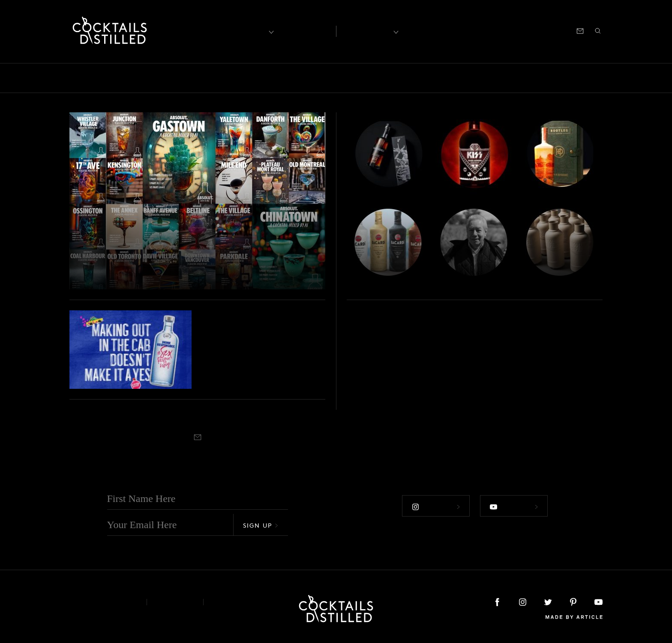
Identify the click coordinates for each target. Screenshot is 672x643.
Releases (522, 78)
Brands (156, 78)
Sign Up (261, 525)
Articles (304, 30)
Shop (497, 30)
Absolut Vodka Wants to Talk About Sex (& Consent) (264, 354)
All (65, 78)
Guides (316, 78)
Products (440, 78)
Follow (436, 507)
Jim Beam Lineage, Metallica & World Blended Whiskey (450, 264)
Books (121, 78)
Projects (481, 78)
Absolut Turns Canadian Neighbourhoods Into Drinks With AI (171, 257)
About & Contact (102, 602)
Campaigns (200, 78)
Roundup (564, 78)
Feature (279, 78)
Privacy (175, 602)
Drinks (243, 78)
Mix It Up (357, 78)
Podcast (525, 30)
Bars (90, 78)
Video (603, 78)
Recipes (367, 30)
